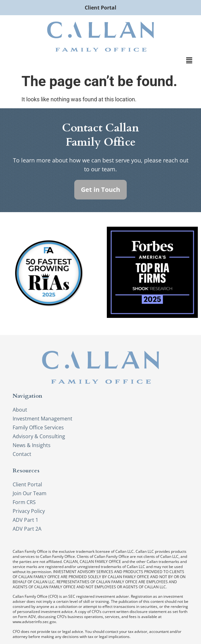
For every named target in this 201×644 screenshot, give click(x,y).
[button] (189, 61)
